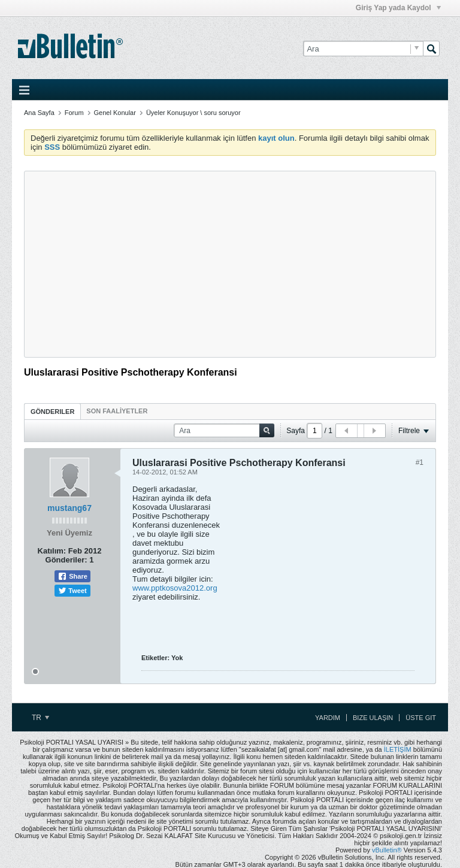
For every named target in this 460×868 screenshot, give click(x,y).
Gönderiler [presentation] (52, 412)
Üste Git (421, 718)
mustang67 (69, 508)
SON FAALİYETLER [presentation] (117, 411)
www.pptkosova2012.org (175, 588)
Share (72, 576)
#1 (420, 462)
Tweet (72, 591)
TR (40, 718)
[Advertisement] (230, 264)
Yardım (328, 718)
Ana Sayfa (39, 113)
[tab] (52, 411)
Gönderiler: (66, 560)
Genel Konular (115, 113)
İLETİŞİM (398, 749)
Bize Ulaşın (373, 718)
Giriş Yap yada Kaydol (398, 8)
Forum (74, 113)
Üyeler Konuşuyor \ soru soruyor (193, 113)
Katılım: (52, 551)
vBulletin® (387, 850)
